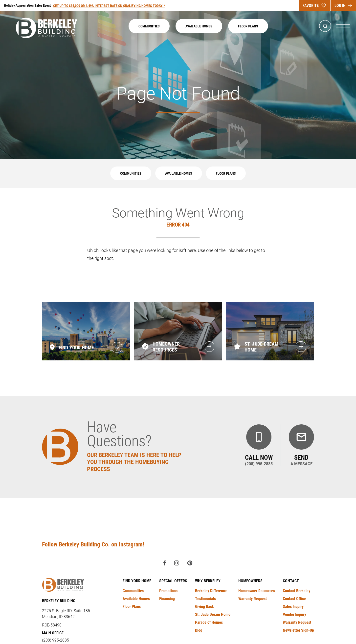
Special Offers (173, 581)
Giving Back (204, 606)
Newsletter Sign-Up (298, 630)
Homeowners (250, 581)
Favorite (314, 5)
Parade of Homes (209, 622)
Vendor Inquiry (294, 614)
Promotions (168, 591)
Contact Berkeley (297, 591)
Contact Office (294, 598)
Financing (167, 598)
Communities (149, 26)
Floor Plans (248, 26)
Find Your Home (137, 581)
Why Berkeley (208, 581)
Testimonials (205, 598)
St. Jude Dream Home (213, 614)
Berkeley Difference (211, 591)
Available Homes (199, 26)
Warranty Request (253, 598)
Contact (291, 581)
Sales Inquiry (293, 606)
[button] (325, 26)
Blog (199, 630)
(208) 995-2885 (56, 640)
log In (343, 5)
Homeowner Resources (257, 591)
